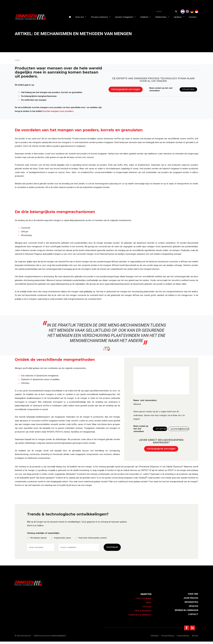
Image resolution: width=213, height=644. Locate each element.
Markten (147, 17)
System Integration (127, 17)
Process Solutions (103, 17)
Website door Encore (42, 638)
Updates (181, 17)
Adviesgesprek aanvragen (126, 89)
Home (17, 60)
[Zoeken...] (177, 12)
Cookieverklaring (182, 638)
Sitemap (194, 638)
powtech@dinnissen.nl (180, 429)
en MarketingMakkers (58, 638)
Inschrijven (112, 547)
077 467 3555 (188, 89)
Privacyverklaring (167, 638)
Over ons (83, 17)
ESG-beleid (154, 638)
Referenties (164, 17)
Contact (194, 17)
